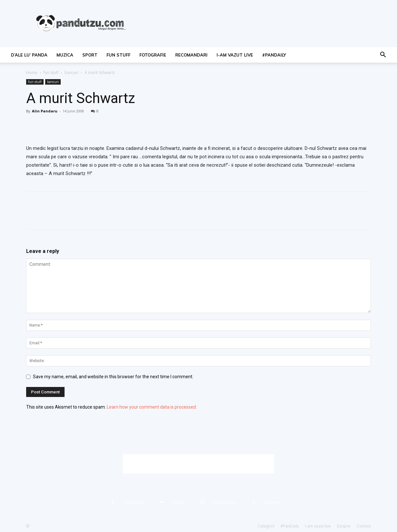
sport (90, 55)
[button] (383, 55)
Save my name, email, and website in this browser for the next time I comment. (113, 377)
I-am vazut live (235, 55)
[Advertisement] (198, 464)
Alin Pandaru (45, 111)
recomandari (191, 55)
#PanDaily (274, 55)
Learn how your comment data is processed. (152, 407)
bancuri (71, 73)
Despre (344, 526)
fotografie (153, 55)
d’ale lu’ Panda (29, 55)
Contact (364, 526)
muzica (65, 55)
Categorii (266, 526)
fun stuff (118, 55)
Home (32, 73)
